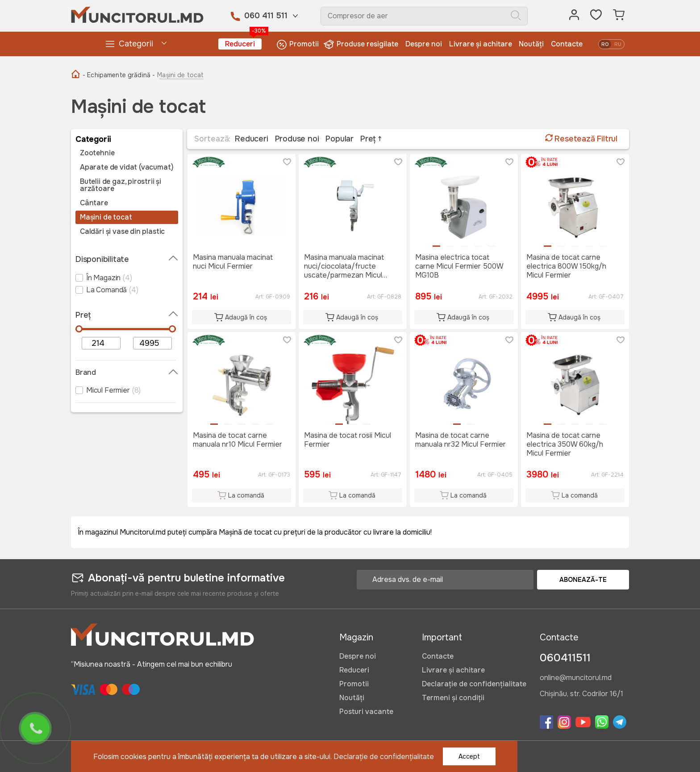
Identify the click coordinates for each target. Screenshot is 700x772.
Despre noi (424, 44)
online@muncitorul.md (576, 678)
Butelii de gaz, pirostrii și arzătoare (121, 185)
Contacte (567, 44)
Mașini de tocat (106, 217)
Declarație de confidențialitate (474, 684)
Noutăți (531, 44)
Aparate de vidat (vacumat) (127, 167)
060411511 (565, 658)
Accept (469, 756)
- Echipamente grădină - (119, 75)
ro (605, 44)
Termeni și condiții (453, 698)
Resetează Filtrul (581, 139)
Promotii (298, 44)
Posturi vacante (366, 712)
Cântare (94, 203)
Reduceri (243, 44)
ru (618, 44)
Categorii (129, 44)
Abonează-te (583, 580)
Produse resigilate (362, 44)
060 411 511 (266, 16)
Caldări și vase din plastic (122, 232)
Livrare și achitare (481, 44)
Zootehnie (97, 153)
